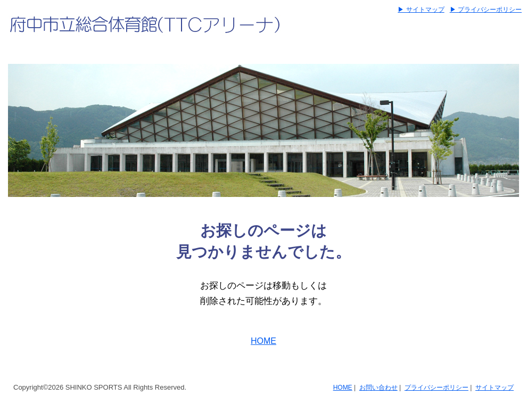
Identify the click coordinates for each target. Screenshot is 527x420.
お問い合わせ (378, 388)
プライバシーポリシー (437, 388)
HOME (263, 341)
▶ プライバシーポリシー (486, 10)
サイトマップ (495, 388)
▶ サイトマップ (421, 10)
